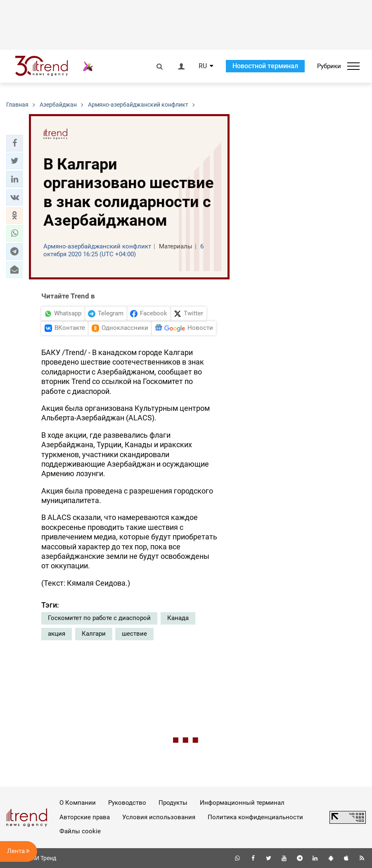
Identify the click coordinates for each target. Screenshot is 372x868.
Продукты (173, 803)
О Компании (78, 803)
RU (203, 66)
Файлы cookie (80, 831)
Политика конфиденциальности (255, 817)
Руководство (127, 803)
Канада (178, 618)
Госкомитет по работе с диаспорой (99, 618)
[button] (14, 143)
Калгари (94, 634)
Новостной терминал (265, 66)
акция (57, 634)
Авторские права (85, 817)
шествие (134, 634)
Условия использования (159, 817)
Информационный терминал (242, 803)
